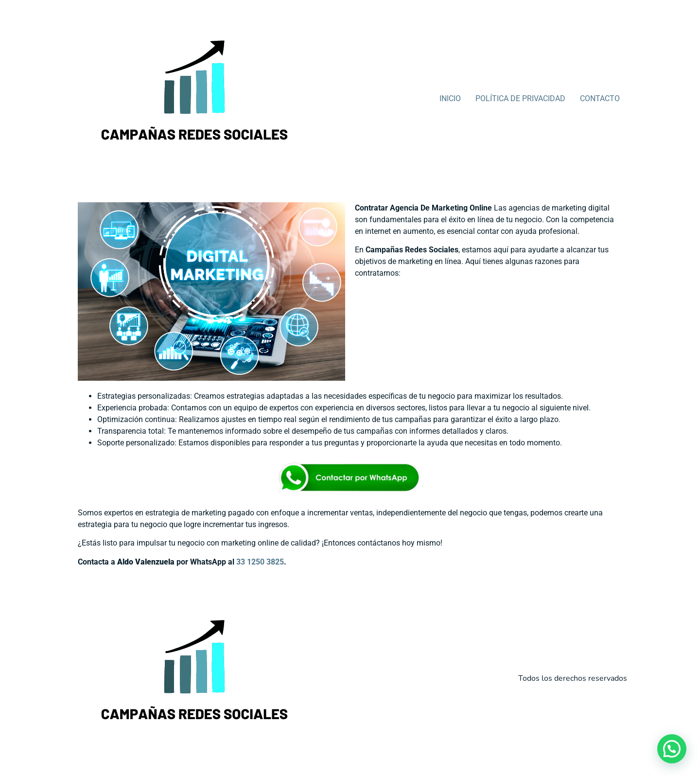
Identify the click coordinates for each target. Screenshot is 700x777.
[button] (672, 749)
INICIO (450, 98)
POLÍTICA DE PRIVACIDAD (520, 98)
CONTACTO (600, 98)
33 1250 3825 (260, 562)
